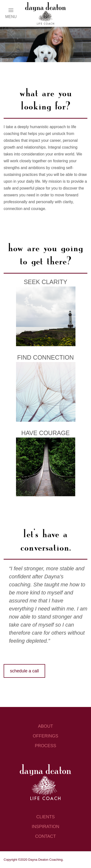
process (45, 746)
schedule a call (24, 671)
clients (45, 817)
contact (46, 836)
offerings (45, 736)
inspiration (46, 827)
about (45, 726)
